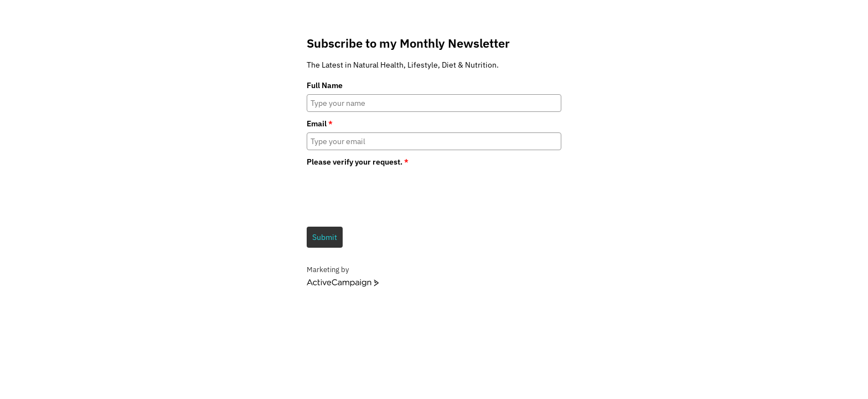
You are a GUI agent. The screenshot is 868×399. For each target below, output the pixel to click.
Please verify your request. (358, 162)
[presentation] (391, 193)
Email (320, 124)
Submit (325, 237)
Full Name (325, 85)
